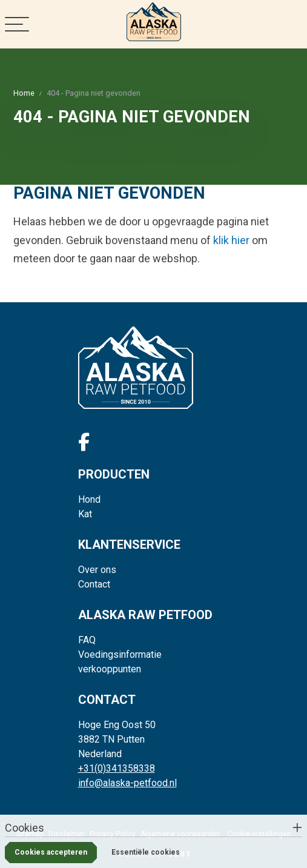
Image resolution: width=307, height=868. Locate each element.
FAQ (87, 640)
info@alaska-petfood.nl (127, 783)
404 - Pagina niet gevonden (94, 93)
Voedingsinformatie (120, 654)
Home (24, 93)
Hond (89, 499)
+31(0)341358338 (117, 768)
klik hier (231, 240)
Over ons (97, 570)
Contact (94, 584)
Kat (85, 514)
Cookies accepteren (51, 852)
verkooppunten (110, 669)
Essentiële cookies (146, 852)
